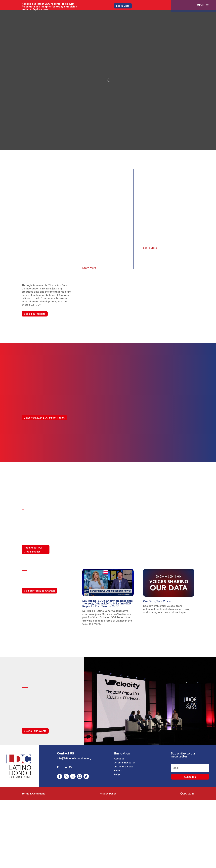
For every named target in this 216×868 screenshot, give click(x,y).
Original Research (125, 763)
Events (118, 770)
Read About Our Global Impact (33, 550)
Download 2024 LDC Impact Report (44, 418)
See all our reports (35, 314)
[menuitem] (203, 5)
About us (119, 759)
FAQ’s (117, 774)
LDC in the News (124, 767)
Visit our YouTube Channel (39, 591)
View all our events (35, 731)
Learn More (123, 6)
